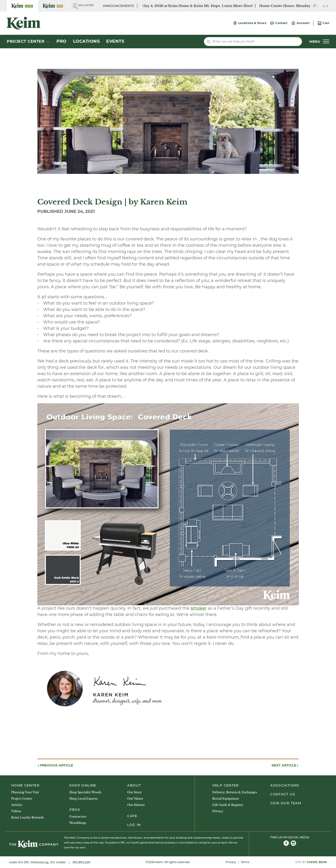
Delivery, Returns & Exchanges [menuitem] (235, 792)
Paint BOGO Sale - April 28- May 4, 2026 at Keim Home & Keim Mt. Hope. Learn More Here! (177, 6)
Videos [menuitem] (16, 811)
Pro (61, 41)
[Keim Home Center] (22, 6)
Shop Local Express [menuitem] (84, 799)
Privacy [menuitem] (218, 811)
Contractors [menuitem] (78, 817)
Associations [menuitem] (285, 785)
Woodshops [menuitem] (78, 823)
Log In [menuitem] (134, 825)
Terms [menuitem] (245, 862)
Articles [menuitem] (17, 805)
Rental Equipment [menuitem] (226, 799)
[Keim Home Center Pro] (53, 6)
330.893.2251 (81, 862)
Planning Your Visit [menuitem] (25, 792)
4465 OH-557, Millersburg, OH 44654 (38, 862)
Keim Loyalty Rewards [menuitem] (28, 817)
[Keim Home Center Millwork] (83, 6)
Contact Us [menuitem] (283, 794)
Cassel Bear (317, 862)
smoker (199, 608)
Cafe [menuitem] (132, 816)
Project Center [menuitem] (22, 799)
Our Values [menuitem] (135, 799)
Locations (86, 41)
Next (285, 765)
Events (115, 41)
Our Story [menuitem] (134, 792)
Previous (55, 765)
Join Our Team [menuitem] (286, 803)
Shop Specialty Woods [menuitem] (85, 792)
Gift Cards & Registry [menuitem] (228, 805)
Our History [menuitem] (136, 805)
